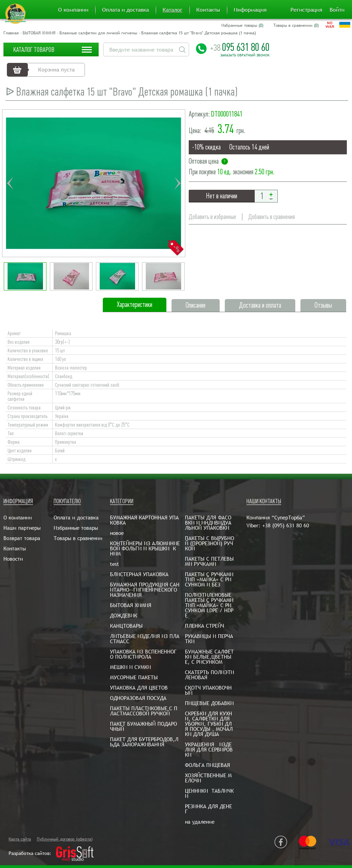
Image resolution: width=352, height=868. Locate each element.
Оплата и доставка (125, 10)
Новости (13, 559)
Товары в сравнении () (296, 25)
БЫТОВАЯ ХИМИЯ (39, 33)
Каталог (173, 10)
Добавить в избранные (212, 217)
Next (177, 183)
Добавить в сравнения (272, 217)
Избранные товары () (242, 25)
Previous (10, 183)
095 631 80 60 (240, 47)
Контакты (208, 10)
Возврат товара (22, 538)
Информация (250, 10)
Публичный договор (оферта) (65, 839)
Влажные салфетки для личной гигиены (98, 33)
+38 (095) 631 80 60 (286, 525)
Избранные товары (76, 528)
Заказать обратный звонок (245, 55)
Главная (11, 33)
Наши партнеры (22, 528)
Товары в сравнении (78, 538)
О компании (73, 10)
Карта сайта (20, 839)
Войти (337, 10)
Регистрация (306, 10)
